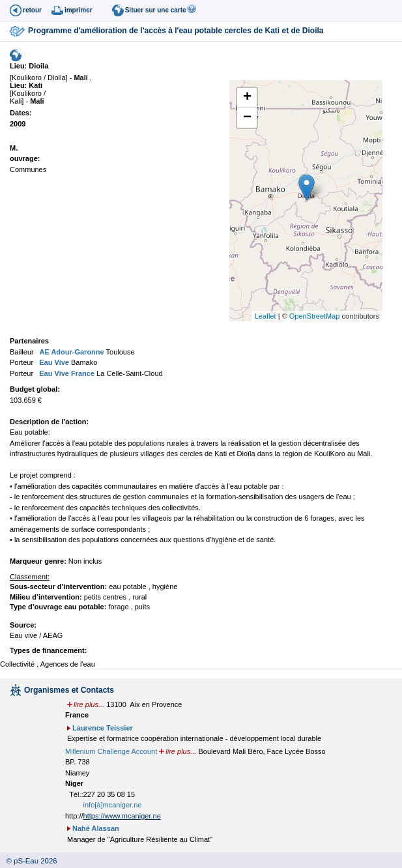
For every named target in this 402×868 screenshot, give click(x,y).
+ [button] (247, 98)
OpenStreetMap (315, 316)
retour (32, 10)
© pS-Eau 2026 (29, 861)
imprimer (79, 10)
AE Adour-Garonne (71, 352)
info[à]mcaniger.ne (113, 805)
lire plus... (89, 704)
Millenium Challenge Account (111, 751)
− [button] (247, 118)
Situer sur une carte (156, 10)
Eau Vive (53, 362)
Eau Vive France (66, 373)
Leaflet (266, 316)
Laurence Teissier (103, 728)
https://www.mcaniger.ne (122, 816)
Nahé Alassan (96, 828)
